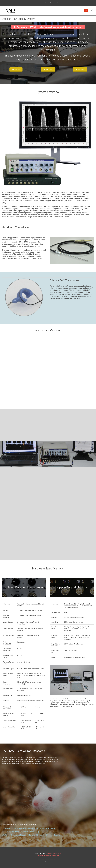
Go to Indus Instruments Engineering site (48, 3)
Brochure (17, 69)
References (81, 69)
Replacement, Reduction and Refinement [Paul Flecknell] (20, 832)
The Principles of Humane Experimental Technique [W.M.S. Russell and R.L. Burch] (28, 829)
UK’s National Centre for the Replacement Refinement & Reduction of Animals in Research (31, 835)
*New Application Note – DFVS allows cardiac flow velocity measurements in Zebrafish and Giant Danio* (48, 27)
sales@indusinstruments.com (54, 853)
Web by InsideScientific (48, 861)
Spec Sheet (49, 69)
